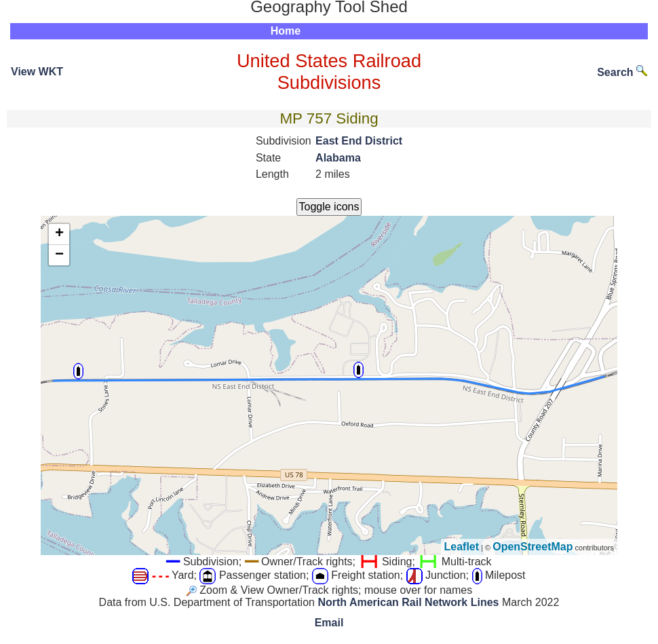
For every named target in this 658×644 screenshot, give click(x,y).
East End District (359, 141)
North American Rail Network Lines (408, 602)
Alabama (338, 158)
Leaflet (462, 547)
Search (622, 72)
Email (329, 623)
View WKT (37, 72)
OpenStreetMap (533, 547)
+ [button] (59, 234)
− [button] (59, 255)
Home (286, 31)
